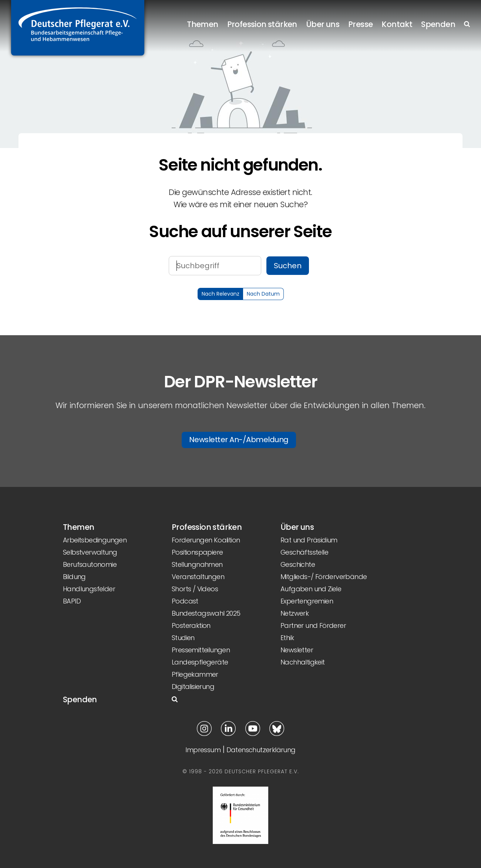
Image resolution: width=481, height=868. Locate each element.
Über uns (323, 24)
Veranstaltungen (198, 577)
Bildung (74, 577)
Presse (360, 24)
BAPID (72, 601)
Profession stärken (262, 24)
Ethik (287, 638)
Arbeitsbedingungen (95, 540)
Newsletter (297, 650)
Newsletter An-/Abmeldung (239, 440)
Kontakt (397, 24)
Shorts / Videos (195, 589)
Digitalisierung (193, 687)
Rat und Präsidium (309, 540)
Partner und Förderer (313, 625)
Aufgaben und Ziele (311, 589)
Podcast (185, 601)
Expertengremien (307, 601)
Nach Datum (263, 294)
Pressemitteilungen (201, 650)
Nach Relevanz (221, 294)
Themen (202, 24)
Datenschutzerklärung (261, 750)
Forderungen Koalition (206, 540)
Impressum (203, 750)
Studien (183, 638)
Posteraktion (191, 625)
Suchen (288, 266)
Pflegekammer (195, 674)
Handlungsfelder (89, 589)
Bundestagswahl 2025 (206, 613)
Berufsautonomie (90, 564)
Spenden (438, 24)
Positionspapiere (197, 552)
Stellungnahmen (197, 564)
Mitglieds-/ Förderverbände (324, 577)
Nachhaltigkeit (303, 662)
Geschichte (298, 564)
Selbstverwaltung (90, 552)
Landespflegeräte (200, 662)
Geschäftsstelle (304, 552)
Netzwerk (295, 613)
